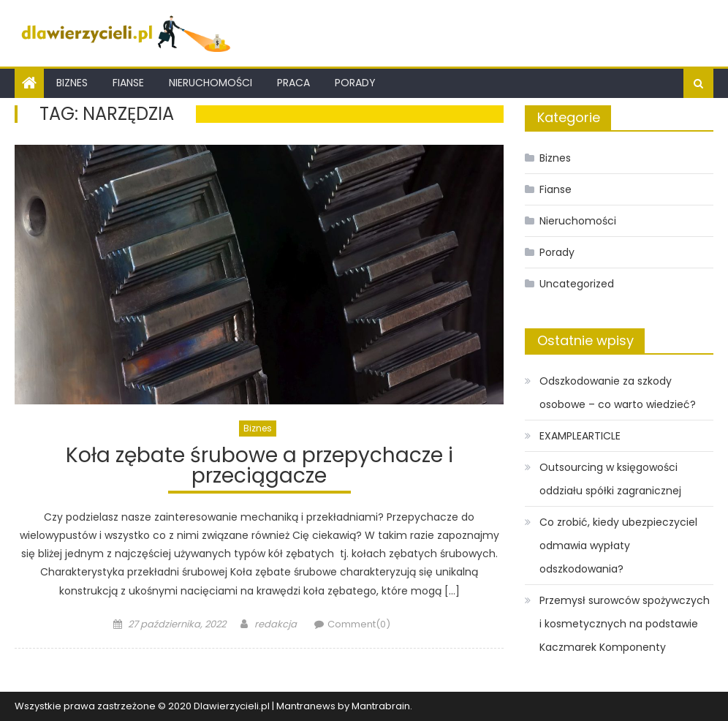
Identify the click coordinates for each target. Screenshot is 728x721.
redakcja (276, 624)
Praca (293, 83)
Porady (355, 83)
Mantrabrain (381, 706)
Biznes (72, 83)
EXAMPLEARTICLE (580, 436)
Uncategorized (577, 284)
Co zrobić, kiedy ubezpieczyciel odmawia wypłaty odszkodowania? (618, 546)
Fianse (128, 83)
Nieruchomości (211, 83)
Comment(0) (359, 624)
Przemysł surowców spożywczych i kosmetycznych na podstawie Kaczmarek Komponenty (625, 624)
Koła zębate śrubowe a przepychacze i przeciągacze (259, 468)
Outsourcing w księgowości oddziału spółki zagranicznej (610, 479)
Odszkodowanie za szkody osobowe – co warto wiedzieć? (618, 393)
